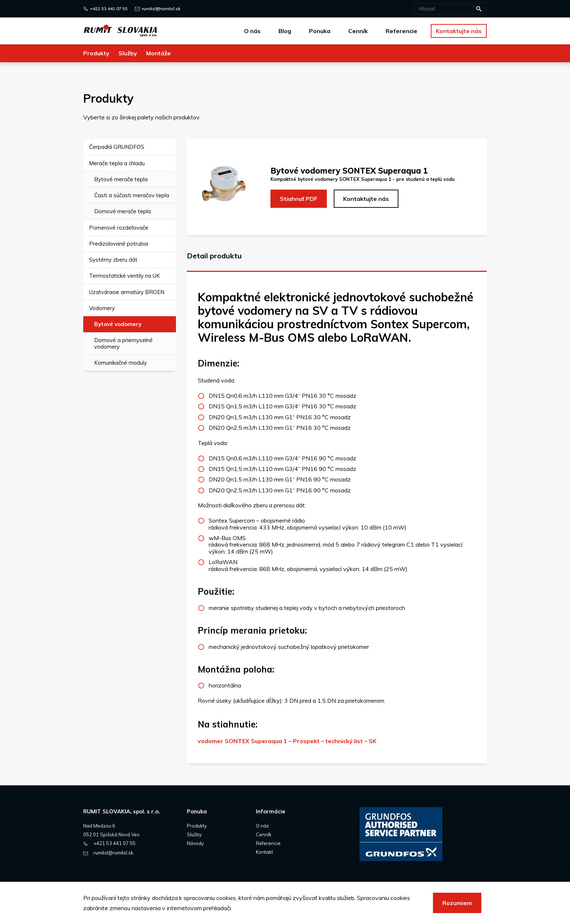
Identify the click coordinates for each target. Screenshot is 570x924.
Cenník (264, 834)
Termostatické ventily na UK (125, 276)
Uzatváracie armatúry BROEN (127, 292)
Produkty (197, 826)
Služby (194, 834)
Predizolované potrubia (119, 244)
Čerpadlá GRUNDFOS (117, 147)
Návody (195, 843)
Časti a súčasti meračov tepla (132, 195)
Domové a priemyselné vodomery (123, 343)
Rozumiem (457, 903)
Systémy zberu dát (113, 260)
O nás (262, 826)
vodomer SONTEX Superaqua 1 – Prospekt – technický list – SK (287, 741)
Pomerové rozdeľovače (119, 228)
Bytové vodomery (118, 324)
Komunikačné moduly (121, 363)
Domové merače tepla (123, 211)
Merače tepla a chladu (117, 163)
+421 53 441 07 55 (109, 9)
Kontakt (264, 852)
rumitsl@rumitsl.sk (161, 9)
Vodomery (102, 308)
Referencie (268, 843)
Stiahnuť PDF (299, 199)
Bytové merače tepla (121, 179)
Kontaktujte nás (366, 199)
